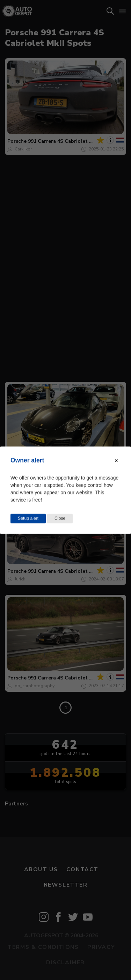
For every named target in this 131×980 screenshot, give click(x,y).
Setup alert (28, 518)
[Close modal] (116, 460)
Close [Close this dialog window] (60, 518)
